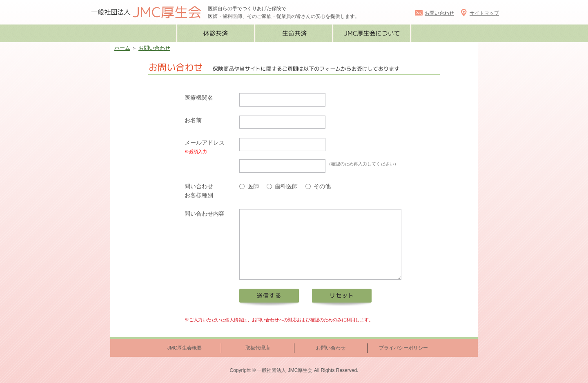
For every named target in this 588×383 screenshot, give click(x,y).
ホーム (122, 48)
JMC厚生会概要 (185, 348)
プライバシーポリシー (403, 348)
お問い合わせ (434, 13)
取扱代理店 (258, 348)
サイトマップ (479, 13)
